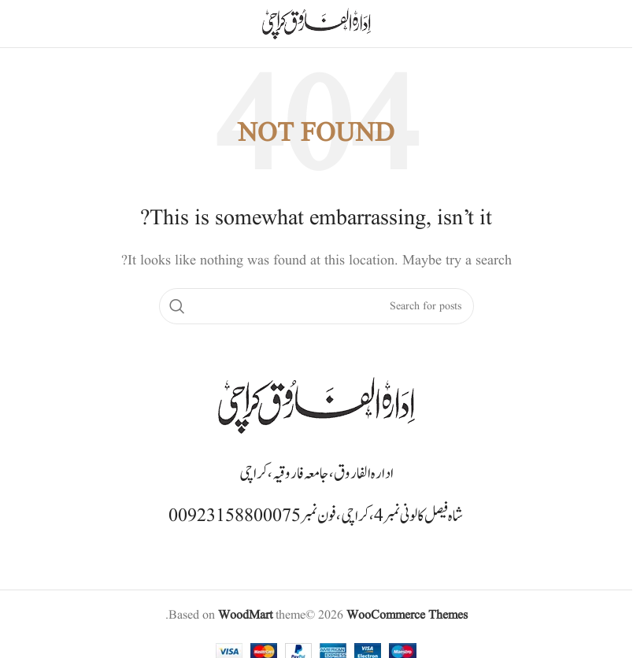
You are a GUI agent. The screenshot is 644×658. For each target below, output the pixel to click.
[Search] (316, 306)
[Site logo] (316, 24)
